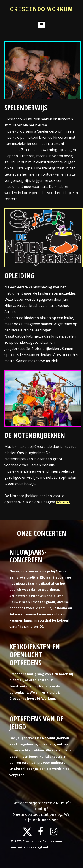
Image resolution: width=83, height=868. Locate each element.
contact (63, 502)
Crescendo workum (42, 9)
